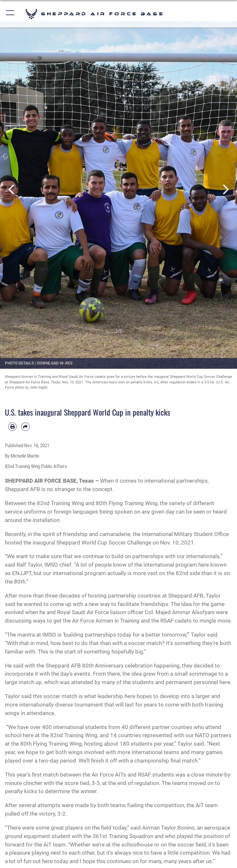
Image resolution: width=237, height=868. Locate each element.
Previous (12, 189)
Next (225, 189)
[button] (11, 14)
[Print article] (12, 427)
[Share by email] (25, 427)
